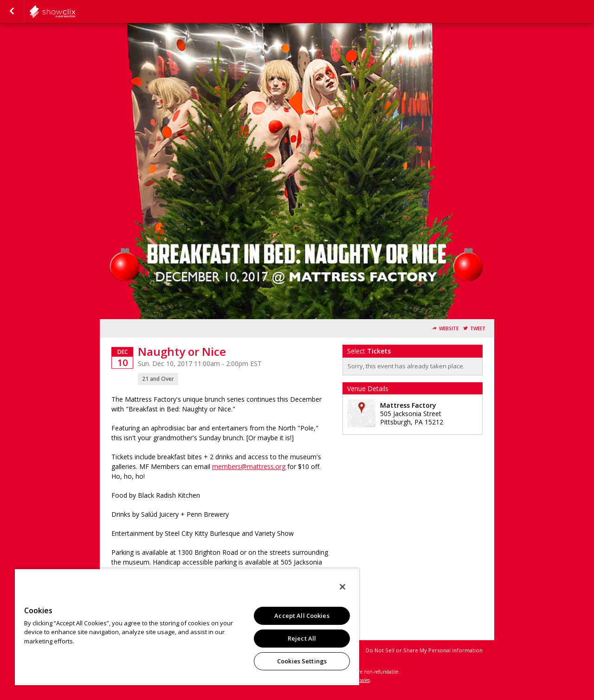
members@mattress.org (249, 466)
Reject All (302, 638)
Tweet (478, 329)
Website (449, 329)
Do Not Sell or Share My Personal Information (424, 650)
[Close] (342, 587)
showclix (75, 12)
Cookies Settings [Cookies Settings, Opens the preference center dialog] (302, 661)
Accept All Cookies (302, 616)
